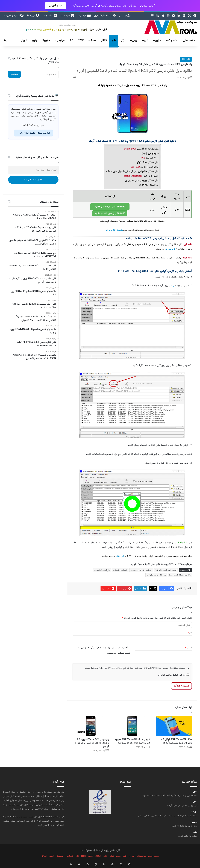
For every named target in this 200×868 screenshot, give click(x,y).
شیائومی (61, 40)
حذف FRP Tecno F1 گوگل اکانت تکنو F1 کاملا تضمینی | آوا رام (175, 741)
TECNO (186, 59)
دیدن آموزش (55, 6)
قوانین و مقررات (14, 16)
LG (72, 40)
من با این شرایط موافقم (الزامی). (174, 675)
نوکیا (123, 40)
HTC (81, 40)
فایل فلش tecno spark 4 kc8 (180, 575)
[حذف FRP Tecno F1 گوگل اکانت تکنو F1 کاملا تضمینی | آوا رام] (174, 726)
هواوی (158, 40)
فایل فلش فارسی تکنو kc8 (156, 575)
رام (172, 286)
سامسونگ (173, 40)
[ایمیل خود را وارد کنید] (33, 170)
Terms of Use (116, 668)
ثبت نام (125, 16)
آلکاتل (104, 40)
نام (190, 633)
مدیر (195, 792)
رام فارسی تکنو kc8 (120, 570)
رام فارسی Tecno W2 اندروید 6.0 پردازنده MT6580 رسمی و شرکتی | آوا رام (92, 743)
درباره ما (33, 16)
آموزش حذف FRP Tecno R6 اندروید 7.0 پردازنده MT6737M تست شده (133, 741)
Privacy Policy (98, 668)
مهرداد (194, 812)
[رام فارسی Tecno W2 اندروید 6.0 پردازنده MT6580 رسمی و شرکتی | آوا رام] (91, 726)
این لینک (120, 556)
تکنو (114, 40)
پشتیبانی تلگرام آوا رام (114, 230)
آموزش (24, 40)
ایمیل (189, 648)
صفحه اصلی (189, 40)
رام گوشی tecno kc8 (102, 570)
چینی (135, 40)
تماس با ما (50, 16)
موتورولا (46, 40)
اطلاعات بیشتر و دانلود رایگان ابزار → (33, 133)
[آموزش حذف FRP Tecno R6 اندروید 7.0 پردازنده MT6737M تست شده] (132, 726)
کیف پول (84, 16)
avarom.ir (47, 817)
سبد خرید (67, 16)
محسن (194, 822)
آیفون (35, 40)
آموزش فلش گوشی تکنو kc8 (166, 570)
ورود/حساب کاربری (105, 16)
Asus (93, 40)
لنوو (146, 40)
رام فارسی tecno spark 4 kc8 (141, 570)
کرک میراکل (170, 249)
